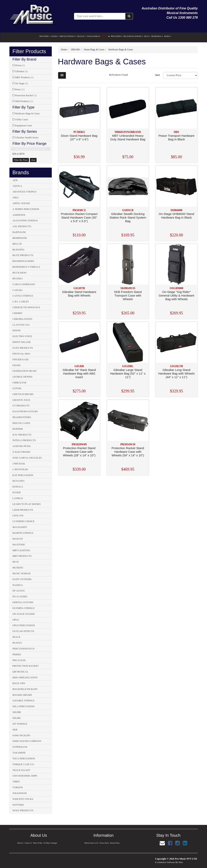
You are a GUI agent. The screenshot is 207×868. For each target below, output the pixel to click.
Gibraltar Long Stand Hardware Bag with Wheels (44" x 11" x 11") (176, 373)
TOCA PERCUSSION (24, 759)
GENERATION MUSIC (25, 371)
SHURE (17, 718)
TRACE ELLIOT (21, 770)
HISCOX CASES (21, 423)
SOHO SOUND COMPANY (27, 741)
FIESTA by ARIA (21, 354)
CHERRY (17, 313)
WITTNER (18, 805)
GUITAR (54, 36)
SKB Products (24, 101)
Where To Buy (38, 843)
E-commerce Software (165, 862)
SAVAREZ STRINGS (23, 701)
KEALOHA (18, 481)
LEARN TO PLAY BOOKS (27, 504)
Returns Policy (115, 843)
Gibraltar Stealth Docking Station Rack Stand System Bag (128, 217)
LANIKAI (18, 498)
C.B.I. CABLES (21, 302)
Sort (158, 75)
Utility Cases (22, 120)
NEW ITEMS (44, 36)
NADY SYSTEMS (22, 579)
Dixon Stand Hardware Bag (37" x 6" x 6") (79, 137)
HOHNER (18, 429)
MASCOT (18, 539)
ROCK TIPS (19, 683)
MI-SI (16, 562)
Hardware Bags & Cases (27, 113)
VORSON (18, 787)
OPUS (16, 620)
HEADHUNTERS (22, 417)
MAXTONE (19, 545)
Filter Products (29, 51)
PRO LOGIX (19, 660)
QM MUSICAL (20, 672)
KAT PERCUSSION (23, 475)
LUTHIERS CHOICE (23, 521)
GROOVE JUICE (21, 400)
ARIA (16, 198)
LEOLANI (18, 516)
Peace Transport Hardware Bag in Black (176, 137)
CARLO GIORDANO (24, 284)
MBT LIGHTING (21, 550)
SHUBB (17, 712)
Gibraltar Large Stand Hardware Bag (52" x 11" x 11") (128, 373)
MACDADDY (20, 527)
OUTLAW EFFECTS (23, 631)
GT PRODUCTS (21, 406)
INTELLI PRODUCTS (24, 440)
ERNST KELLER (21, 342)
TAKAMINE (19, 753)
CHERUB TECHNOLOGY (26, 307)
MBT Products (24, 77)
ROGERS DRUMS (22, 695)
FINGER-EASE (21, 360)
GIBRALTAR (19, 383)
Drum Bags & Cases (94, 50)
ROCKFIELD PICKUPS (25, 689)
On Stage (21, 83)
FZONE (16, 365)
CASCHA (18, 290)
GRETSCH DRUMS (23, 394)
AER (15, 180)
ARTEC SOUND (21, 203)
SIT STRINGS (20, 724)
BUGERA (18, 279)
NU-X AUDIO (20, 597)
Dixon (20, 65)
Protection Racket (26, 95)
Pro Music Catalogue (50, 843)
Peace (20, 89)
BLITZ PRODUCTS (23, 255)
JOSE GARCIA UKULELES (27, 458)
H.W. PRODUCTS (22, 435)
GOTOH (17, 388)
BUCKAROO (19, 273)
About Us (20, 843)
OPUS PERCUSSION (24, 625)
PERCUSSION (117, 36)
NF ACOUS (19, 591)
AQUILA (17, 186)
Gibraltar (21, 71)
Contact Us (28, 843)
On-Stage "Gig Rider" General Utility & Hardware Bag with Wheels (177, 295)
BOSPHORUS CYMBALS (26, 267)
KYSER (17, 492)
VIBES (16, 782)
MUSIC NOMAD (21, 573)
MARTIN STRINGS (23, 533)
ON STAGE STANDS (24, 614)
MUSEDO (18, 568)
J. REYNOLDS (20, 469)
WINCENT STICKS (23, 799)
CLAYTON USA (21, 325)
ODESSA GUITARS (23, 602)
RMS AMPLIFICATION (25, 678)
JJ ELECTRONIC (22, 452)
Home (64, 50)
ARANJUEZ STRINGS (24, 192)
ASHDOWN (19, 215)
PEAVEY (17, 643)
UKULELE (81, 36)
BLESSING (18, 250)
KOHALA (18, 487)
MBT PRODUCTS (22, 556)
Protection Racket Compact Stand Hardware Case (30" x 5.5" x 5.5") (79, 217)
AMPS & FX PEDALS (67, 36)
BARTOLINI (19, 232)
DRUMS (106, 36)
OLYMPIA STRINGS (23, 608)
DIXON (16, 330)
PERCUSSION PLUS (23, 649)
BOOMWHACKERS (23, 261)
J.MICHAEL (19, 464)
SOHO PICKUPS (21, 735)
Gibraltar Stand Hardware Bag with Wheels (79, 294)
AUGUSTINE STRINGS (25, 221)
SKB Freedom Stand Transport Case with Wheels (128, 295)
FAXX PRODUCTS (23, 348)
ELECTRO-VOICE (22, 336)
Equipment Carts (23, 126)
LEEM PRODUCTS (23, 510)
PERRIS (17, 654)
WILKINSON (20, 793)
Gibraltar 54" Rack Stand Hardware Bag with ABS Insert (79, 373)
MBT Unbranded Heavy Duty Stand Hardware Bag (128, 137)
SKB (15, 730)
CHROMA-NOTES (22, 319)
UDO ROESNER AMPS (25, 776)
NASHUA (18, 585)
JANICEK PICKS (22, 446)
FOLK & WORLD (94, 36)
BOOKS (167, 36)
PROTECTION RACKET (26, 666)
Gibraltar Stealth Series (27, 138)
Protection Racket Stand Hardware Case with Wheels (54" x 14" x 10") (128, 452)
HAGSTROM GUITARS (25, 411)
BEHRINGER (20, 238)
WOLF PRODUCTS (23, 810)
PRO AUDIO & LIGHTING (133, 36)
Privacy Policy (104, 843)
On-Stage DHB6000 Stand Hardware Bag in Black (176, 216)
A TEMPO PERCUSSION (26, 209)
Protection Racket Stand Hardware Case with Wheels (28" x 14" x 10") (79, 452)
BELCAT (17, 244)
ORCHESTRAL (157, 36)
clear (33, 160)
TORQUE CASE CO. (23, 764)
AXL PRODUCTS (22, 226)
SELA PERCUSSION (23, 706)
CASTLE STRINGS (23, 296)
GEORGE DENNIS (22, 377)
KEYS (147, 36)
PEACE (16, 637)
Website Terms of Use (91, 843)
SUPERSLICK (20, 747)
